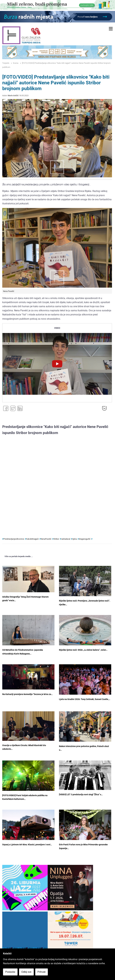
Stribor (56, 539)
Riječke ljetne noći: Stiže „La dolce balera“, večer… (83, 650)
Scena (16, 63)
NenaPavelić (46, 539)
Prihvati (42, 972)
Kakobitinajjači (32, 539)
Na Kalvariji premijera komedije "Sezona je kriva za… (27, 694)
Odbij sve (26, 972)
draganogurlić (85, 539)
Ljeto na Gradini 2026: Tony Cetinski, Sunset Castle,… (85, 699)
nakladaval (66, 539)
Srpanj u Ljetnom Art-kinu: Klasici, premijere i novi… (27, 845)
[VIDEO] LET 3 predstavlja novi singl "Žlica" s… (81, 795)
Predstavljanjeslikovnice (14, 539)
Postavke (10, 972)
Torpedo (6, 63)
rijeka (75, 539)
